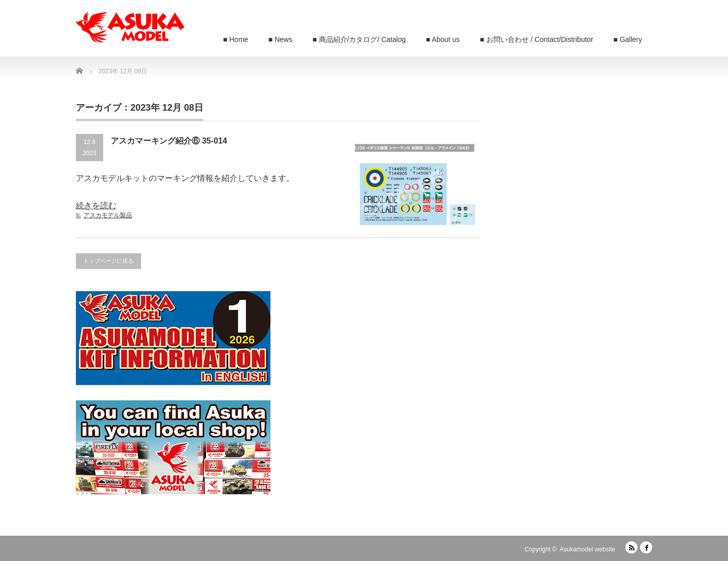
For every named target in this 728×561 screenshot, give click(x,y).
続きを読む (96, 205)
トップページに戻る (108, 261)
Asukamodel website (587, 549)
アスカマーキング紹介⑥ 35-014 (169, 141)
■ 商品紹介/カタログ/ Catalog (359, 39)
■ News (280, 39)
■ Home (236, 39)
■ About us (443, 39)
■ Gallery (628, 39)
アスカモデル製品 (108, 215)
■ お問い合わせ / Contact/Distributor (536, 39)
